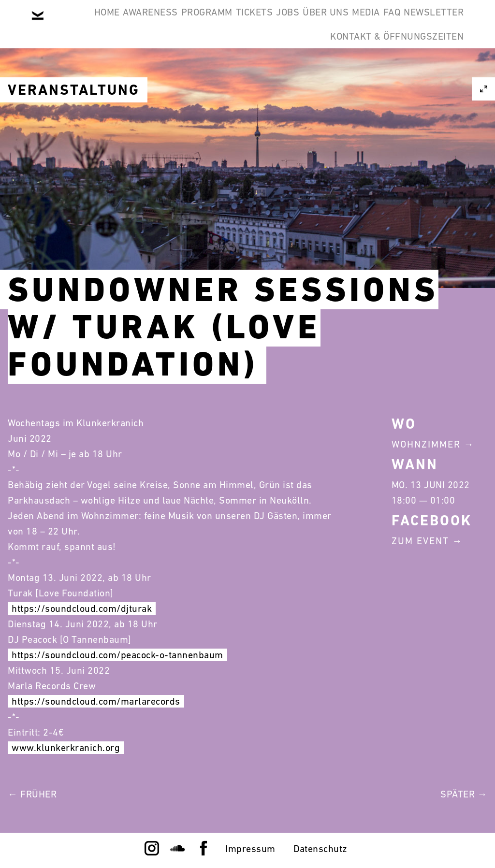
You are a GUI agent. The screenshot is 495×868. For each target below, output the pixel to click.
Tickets (287, 23)
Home (95, 23)
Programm (224, 23)
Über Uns (387, 23)
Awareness (153, 23)
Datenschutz (320, 849)
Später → (464, 794)
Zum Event (420, 541)
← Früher (32, 794)
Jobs (335, 23)
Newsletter (275, 70)
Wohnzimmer (426, 444)
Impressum (250, 849)
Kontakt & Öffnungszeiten (390, 70)
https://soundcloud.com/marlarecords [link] (96, 701)
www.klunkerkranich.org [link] (66, 748)
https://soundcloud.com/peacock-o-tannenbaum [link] (117, 655)
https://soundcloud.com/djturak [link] (82, 608)
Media (443, 23)
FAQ (218, 70)
